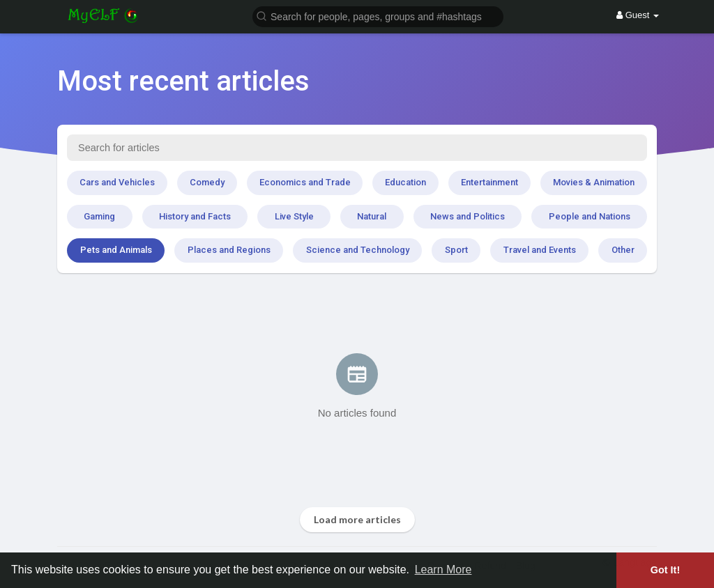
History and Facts (195, 216)
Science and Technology (358, 250)
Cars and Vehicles (117, 182)
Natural (372, 216)
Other (623, 250)
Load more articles (357, 519)
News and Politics (468, 216)
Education (405, 182)
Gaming (99, 216)
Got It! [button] (665, 570)
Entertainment (489, 182)
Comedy (207, 182)
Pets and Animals (116, 250)
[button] (378, 16)
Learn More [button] (443, 570)
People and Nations (590, 216)
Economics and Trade (305, 182)
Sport (456, 250)
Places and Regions (229, 250)
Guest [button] (638, 15)
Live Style (294, 216)
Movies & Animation (594, 182)
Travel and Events (540, 250)
